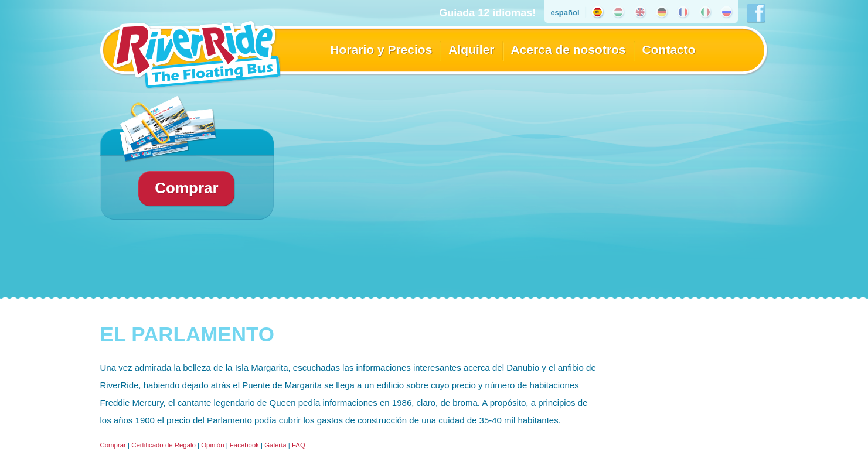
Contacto (669, 49)
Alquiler (471, 49)
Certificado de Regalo (164, 445)
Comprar (113, 445)
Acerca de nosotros (569, 49)
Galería (275, 445)
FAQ (299, 445)
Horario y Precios (381, 49)
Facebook (244, 445)
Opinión (212, 445)
